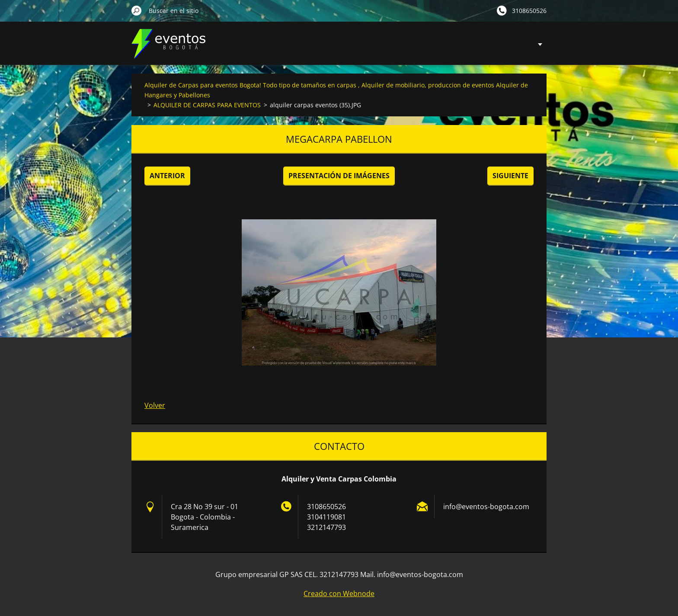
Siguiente (510, 176)
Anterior (167, 176)
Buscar (137, 10)
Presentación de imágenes (339, 176)
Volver (155, 405)
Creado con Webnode (339, 594)
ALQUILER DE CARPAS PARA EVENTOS (207, 105)
